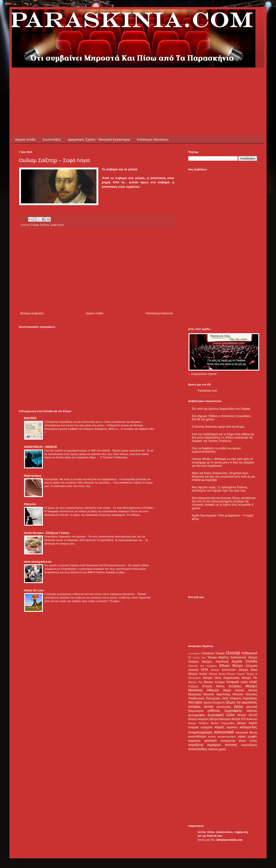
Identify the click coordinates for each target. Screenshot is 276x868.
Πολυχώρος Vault (217, 698)
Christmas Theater (213, 653)
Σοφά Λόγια (57, 225)
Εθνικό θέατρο (231, 666)
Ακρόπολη (222, 662)
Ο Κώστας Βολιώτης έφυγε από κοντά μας (218, 427)
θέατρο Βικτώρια (220, 719)
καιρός (220, 727)
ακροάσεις (249, 702)
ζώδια (230, 715)
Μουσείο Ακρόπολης (217, 694)
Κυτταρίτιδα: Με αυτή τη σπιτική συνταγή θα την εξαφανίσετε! (81, 479)
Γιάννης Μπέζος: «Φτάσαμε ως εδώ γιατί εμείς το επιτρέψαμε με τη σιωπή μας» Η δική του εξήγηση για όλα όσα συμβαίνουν (223, 462)
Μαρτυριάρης (33, 476)
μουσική (211, 741)
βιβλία (238, 707)
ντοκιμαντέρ (228, 741)
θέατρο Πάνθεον (198, 723)
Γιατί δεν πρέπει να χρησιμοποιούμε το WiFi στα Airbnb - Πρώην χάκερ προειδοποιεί (95, 450)
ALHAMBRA (194, 653)
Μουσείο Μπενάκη (245, 694)
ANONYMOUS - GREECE (40, 447)
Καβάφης (193, 686)
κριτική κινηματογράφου (222, 737)
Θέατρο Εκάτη (217, 674)
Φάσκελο (30, 504)
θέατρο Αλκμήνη (199, 719)
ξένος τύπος (248, 741)
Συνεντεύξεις (52, 139)
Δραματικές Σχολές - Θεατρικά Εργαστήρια (99, 139)
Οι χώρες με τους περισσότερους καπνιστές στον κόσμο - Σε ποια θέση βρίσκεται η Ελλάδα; (99, 508)
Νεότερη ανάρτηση (32, 313)
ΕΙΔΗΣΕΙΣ (30, 418)
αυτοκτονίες (224, 707)
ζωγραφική (216, 715)
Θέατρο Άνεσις (198, 674)
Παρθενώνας (196, 698)
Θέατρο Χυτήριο (214, 682)
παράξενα (196, 745)
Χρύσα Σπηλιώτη (214, 703)
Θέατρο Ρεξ (195, 682)
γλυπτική (252, 707)
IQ (190, 657)
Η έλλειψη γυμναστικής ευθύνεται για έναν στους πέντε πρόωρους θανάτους (90, 594)
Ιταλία (244, 682)
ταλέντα (213, 749)
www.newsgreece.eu (38, 562)
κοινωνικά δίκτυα (246, 733)
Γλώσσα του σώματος (203, 666)
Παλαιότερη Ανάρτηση (159, 313)
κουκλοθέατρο (197, 737)
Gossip (233, 653)
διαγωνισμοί (196, 711)
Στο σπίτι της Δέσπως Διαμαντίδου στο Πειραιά (221, 409)
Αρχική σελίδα (25, 139)
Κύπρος (207, 686)
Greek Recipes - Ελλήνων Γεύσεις (47, 533)
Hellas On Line (34, 590)
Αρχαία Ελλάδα (244, 661)
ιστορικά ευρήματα (200, 727)
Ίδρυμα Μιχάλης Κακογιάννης (227, 657)
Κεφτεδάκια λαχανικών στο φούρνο (65, 536)
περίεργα (214, 745)
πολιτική (231, 745)
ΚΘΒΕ (253, 682)
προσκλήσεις (249, 745)
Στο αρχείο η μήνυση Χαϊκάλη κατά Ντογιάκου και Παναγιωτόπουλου (85, 565)
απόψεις (194, 707)
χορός (222, 749)
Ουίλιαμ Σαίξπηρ (40, 225)
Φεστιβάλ (195, 702)
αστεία (209, 707)
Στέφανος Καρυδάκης (243, 698)
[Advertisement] (105, 78)
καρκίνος (232, 727)
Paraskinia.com (207, 391)
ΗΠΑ (205, 670)
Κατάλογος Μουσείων (153, 139)
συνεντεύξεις (198, 749)
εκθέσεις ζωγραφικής (225, 711)
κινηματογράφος (201, 732)
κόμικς (242, 737)
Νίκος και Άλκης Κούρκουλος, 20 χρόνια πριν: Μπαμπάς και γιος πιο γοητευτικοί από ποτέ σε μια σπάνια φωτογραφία (223, 477)
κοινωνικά (224, 732)
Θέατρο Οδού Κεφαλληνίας (221, 678)
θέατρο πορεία (247, 723)
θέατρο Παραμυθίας (223, 723)
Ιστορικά (232, 682)
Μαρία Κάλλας (234, 690)
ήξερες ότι (233, 702)
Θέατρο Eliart (248, 670)
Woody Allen (199, 657)
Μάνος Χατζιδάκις (229, 686)
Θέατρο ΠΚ (249, 678)
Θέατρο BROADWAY (224, 670)
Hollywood (249, 653)
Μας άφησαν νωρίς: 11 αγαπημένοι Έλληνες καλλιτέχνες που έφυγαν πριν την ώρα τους (220, 489)
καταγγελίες (248, 727)
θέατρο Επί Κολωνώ (244, 719)
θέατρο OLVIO (247, 715)
